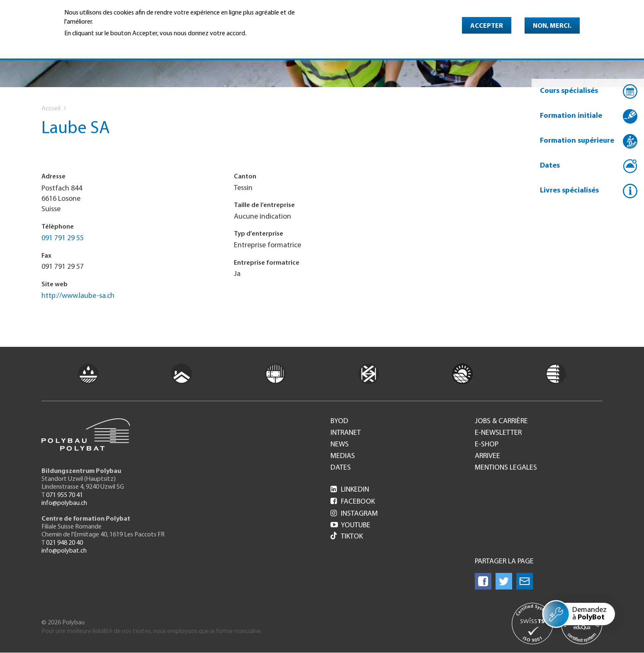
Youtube (350, 525)
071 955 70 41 (64, 495)
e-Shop (487, 445)
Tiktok (347, 537)
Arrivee (487, 456)
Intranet (346, 433)
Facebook (353, 502)
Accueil (51, 109)
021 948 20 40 (64, 543)
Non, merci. (552, 26)
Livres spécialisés (569, 191)
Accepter (487, 26)
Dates (550, 166)
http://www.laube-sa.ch (78, 296)
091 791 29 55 (63, 238)
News (340, 445)
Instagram (354, 514)
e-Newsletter (498, 433)
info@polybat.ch (64, 551)
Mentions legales (506, 468)
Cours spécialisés (569, 91)
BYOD (339, 422)
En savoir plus (86, 45)
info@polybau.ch (64, 503)
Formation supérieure (577, 141)
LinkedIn (350, 490)
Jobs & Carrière (501, 422)
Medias (343, 456)
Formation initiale (571, 116)
